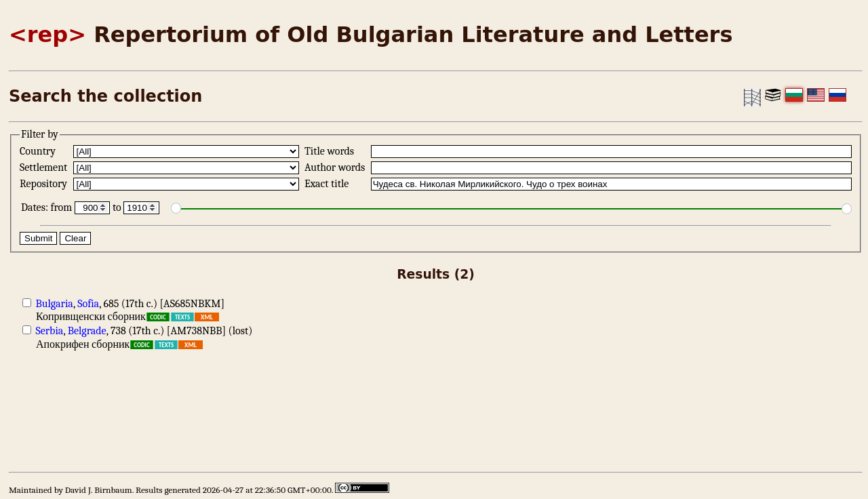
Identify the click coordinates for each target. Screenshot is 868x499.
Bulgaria (55, 304)
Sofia (88, 304)
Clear (75, 238)
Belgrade (87, 331)
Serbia (50, 331)
